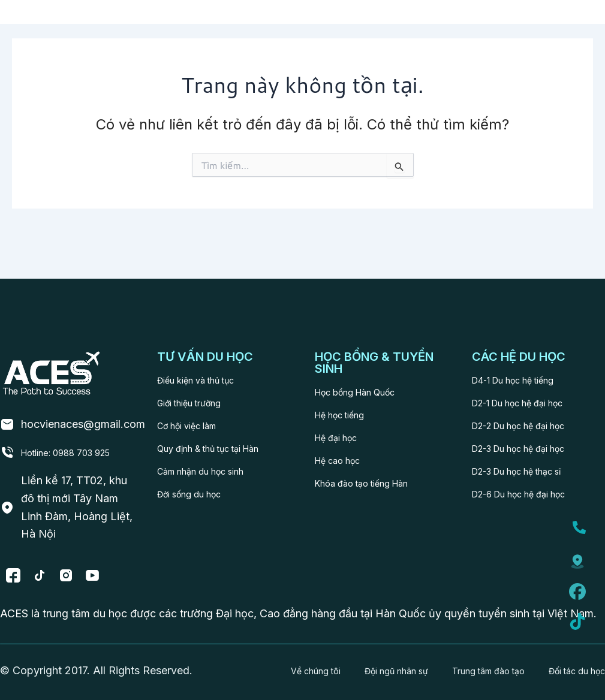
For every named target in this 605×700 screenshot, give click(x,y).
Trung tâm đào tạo (480, 665)
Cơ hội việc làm (195, 393)
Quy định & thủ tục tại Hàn (223, 416)
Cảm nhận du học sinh (212, 439)
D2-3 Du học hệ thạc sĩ (530, 439)
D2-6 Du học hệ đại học (532, 462)
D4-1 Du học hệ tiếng (525, 348)
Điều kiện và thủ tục (207, 348)
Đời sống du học (198, 462)
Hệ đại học (342, 405)
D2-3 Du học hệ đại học (532, 416)
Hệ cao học (344, 428)
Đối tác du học (570, 665)
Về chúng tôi (300, 665)
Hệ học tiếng (347, 383)
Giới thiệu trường (198, 371)
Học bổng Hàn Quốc (366, 360)
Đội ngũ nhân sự (385, 665)
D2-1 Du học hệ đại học (531, 371)
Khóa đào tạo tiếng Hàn (374, 451)
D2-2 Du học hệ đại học (532, 393)
